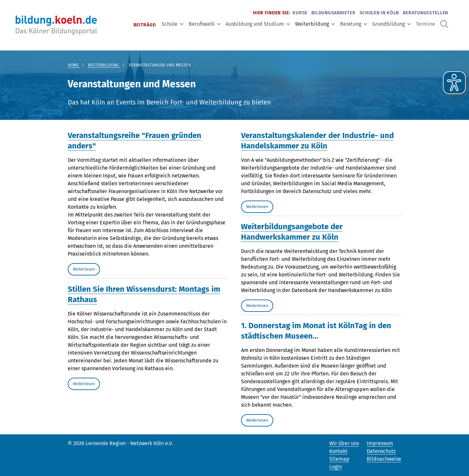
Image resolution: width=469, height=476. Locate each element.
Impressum (380, 443)
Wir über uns (344, 443)
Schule (172, 24)
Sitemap (339, 459)
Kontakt (338, 451)
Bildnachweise (384, 459)
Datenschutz (381, 451)
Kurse (300, 13)
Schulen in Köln (379, 13)
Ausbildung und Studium (258, 24)
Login (336, 467)
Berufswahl (205, 24)
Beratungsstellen (426, 13)
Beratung (354, 24)
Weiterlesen (84, 269)
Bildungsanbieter (334, 13)
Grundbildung (391, 24)
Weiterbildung (315, 24)
